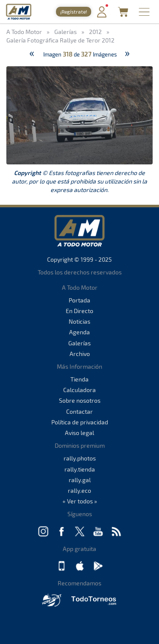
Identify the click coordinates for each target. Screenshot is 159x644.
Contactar (79, 411)
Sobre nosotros (80, 400)
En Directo (79, 311)
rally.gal (80, 480)
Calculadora (79, 390)
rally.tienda (80, 469)
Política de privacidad (80, 422)
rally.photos (80, 458)
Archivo (80, 354)
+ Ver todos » (80, 501)
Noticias (79, 321)
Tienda (79, 379)
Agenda (79, 332)
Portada (79, 300)
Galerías (79, 343)
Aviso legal (79, 433)
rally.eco (79, 490)
